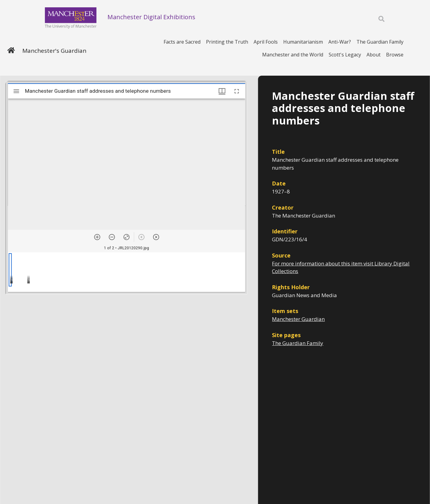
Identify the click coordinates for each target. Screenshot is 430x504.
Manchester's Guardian (54, 51)
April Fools (266, 42)
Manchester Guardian (298, 319)
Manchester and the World (293, 55)
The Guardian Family (380, 42)
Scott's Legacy (345, 55)
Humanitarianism (303, 42)
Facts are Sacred (182, 42)
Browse (395, 55)
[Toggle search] (381, 19)
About (374, 55)
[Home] (11, 51)
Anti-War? (340, 42)
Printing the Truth (227, 42)
